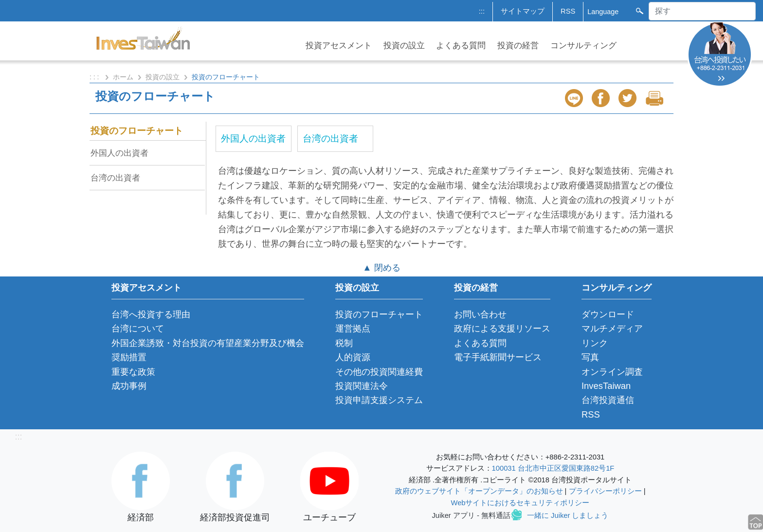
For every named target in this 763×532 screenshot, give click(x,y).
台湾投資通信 (608, 400)
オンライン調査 (612, 372)
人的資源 (353, 357)
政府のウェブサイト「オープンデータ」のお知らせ (479, 491)
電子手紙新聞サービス (498, 357)
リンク (595, 343)
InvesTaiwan (606, 386)
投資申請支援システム (379, 400)
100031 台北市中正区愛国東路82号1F (553, 468)
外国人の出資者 (119, 153)
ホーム (123, 77)
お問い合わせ (480, 314)
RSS (568, 11)
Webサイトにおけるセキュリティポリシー (520, 503)
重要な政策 (133, 372)
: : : (95, 77)
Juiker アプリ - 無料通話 (471, 515)
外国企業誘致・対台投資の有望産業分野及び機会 (208, 343)
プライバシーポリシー (605, 491)
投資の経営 (518, 46)
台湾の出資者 (115, 178)
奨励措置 (129, 357)
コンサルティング (583, 46)
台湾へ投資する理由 (151, 314)
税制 (344, 343)
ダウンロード (608, 314)
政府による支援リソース (502, 328)
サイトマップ (523, 11)
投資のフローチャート (137, 131)
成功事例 (129, 386)
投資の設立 (404, 46)
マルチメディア (612, 328)
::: (482, 11)
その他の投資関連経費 (379, 372)
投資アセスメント (339, 46)
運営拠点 (353, 328)
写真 (590, 357)
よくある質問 (461, 46)
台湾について (138, 328)
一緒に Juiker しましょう (568, 515)
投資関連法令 (362, 386)
